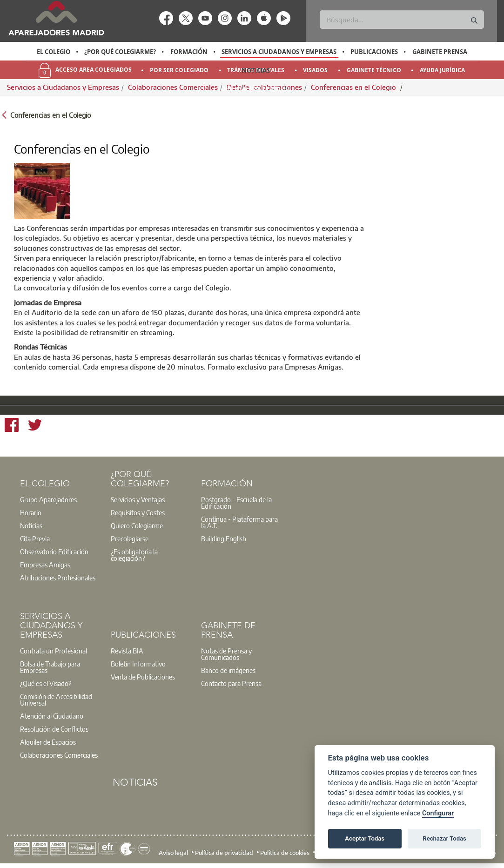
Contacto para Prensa (231, 683)
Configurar (438, 813)
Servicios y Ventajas (138, 499)
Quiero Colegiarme (137, 525)
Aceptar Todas (365, 838)
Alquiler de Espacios (48, 742)
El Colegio (54, 52)
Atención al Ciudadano (52, 716)
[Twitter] (35, 426)
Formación (189, 52)
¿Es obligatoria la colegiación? (134, 555)
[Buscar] (402, 20)
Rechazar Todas (444, 838)
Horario (31, 512)
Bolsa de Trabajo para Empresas (50, 667)
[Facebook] (12, 426)
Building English (224, 538)
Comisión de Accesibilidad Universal (56, 700)
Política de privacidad (224, 852)
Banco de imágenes (228, 670)
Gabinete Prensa (440, 52)
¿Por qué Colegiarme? (120, 52)
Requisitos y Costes (138, 512)
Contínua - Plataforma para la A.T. (239, 522)
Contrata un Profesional (54, 651)
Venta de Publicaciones (143, 677)
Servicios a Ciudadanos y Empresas (279, 52)
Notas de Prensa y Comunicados (226, 654)
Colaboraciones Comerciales (59, 755)
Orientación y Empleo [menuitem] (255, 89)
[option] (54, 52)
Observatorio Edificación (54, 552)
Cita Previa (35, 538)
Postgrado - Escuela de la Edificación (236, 503)
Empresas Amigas (45, 565)
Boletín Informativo (138, 664)
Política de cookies (285, 852)
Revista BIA (127, 651)
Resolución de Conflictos (54, 729)
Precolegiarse (130, 538)
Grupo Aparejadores (48, 499)
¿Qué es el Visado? (46, 683)
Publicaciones (374, 52)
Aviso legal (173, 852)
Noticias (256, 70)
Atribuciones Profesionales (58, 578)
